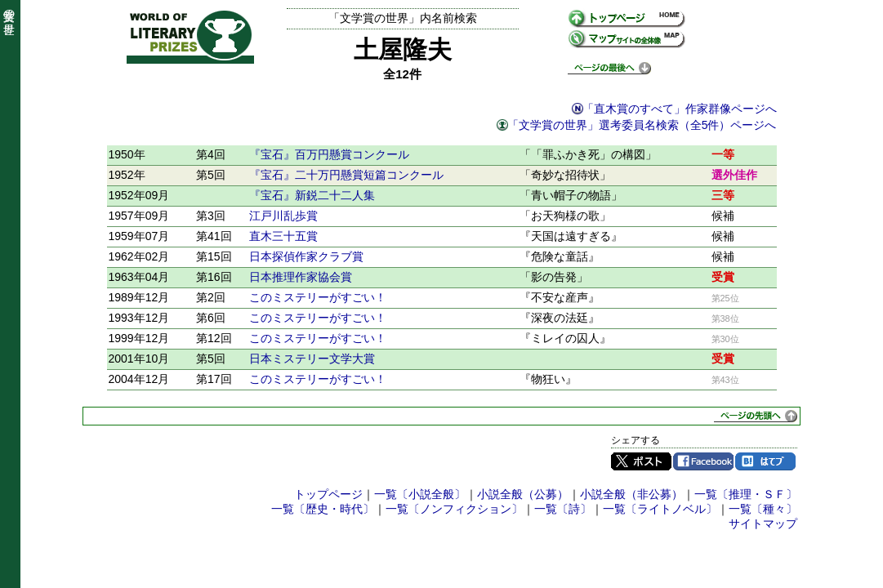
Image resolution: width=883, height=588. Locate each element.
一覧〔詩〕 (563, 509)
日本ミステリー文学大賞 (312, 359)
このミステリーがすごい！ (318, 297)
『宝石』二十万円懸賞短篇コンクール (346, 175)
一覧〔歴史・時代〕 (323, 509)
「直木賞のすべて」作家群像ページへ (680, 109)
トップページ (328, 494)
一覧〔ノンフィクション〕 (454, 509)
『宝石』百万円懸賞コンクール (329, 154)
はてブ (765, 461)
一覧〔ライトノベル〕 (660, 509)
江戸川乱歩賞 (283, 216)
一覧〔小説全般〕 (420, 494)
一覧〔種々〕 (763, 509)
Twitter (641, 461)
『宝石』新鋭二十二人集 (312, 195)
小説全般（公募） (523, 494)
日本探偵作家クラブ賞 (306, 256)
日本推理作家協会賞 (301, 277)
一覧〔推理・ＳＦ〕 (746, 494)
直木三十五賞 (283, 236)
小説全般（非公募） (631, 494)
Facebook (703, 461)
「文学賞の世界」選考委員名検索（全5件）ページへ (642, 125)
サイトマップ (763, 523)
